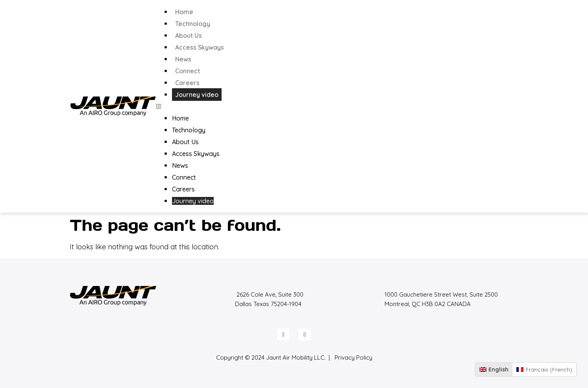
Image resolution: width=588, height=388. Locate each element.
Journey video (197, 95)
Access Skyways (200, 47)
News (183, 59)
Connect (188, 71)
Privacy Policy (353, 357)
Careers (187, 83)
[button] (337, 106)
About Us (189, 35)
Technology (193, 24)
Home (184, 12)
